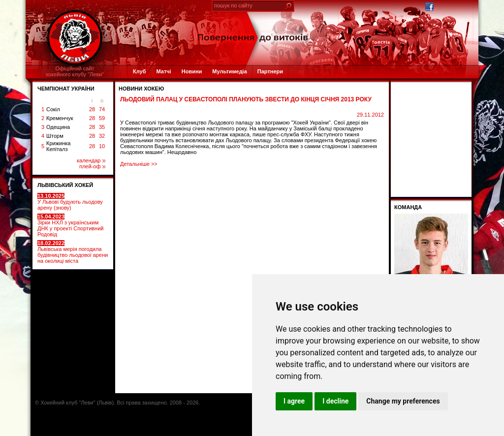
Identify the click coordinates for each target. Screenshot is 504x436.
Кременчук (60, 118)
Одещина (58, 127)
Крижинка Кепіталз (58, 146)
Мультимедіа (229, 71)
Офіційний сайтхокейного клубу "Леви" (75, 71)
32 (102, 136)
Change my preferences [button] (403, 401)
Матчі (163, 71)
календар (91, 160)
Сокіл (53, 109)
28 (92, 109)
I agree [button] (294, 401)
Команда (408, 207)
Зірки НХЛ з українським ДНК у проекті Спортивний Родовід (70, 225)
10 (102, 146)
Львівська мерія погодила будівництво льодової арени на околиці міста (73, 252)
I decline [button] (335, 401)
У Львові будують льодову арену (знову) (70, 202)
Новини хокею (141, 89)
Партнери (270, 71)
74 (102, 109)
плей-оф (92, 166)
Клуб (139, 71)
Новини (192, 71)
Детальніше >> (139, 164)
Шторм (55, 136)
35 (102, 127)
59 (102, 118)
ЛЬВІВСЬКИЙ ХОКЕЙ (65, 185)
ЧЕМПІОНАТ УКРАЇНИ (66, 89)
